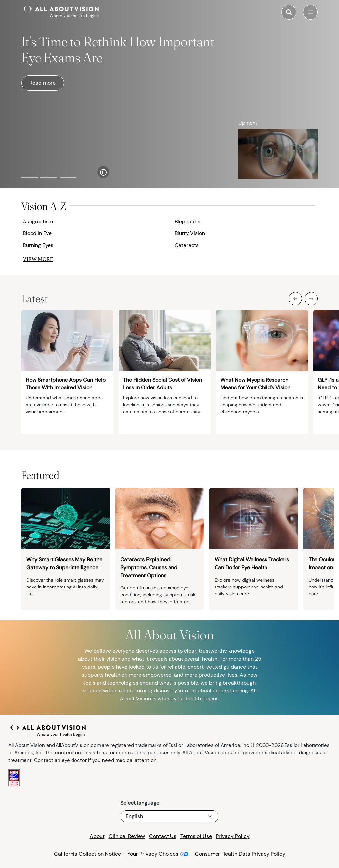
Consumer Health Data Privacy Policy (240, 854)
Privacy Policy (233, 836)
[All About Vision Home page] (61, 11)
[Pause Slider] (103, 172)
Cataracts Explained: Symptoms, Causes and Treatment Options (149, 567)
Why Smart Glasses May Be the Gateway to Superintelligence (64, 563)
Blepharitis (188, 221)
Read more (43, 83)
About (97, 836)
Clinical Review (127, 836)
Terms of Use (196, 836)
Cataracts (187, 245)
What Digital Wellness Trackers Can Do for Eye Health (252, 563)
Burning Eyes (38, 245)
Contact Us (163, 836)
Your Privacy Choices (153, 854)
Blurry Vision (190, 233)
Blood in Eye (37, 233)
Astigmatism (38, 221)
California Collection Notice (87, 854)
